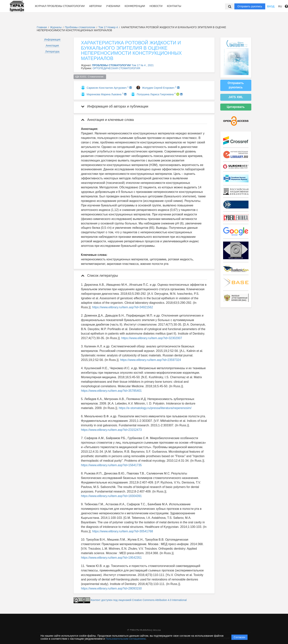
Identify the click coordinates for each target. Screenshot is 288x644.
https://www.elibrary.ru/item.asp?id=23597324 (151, 360)
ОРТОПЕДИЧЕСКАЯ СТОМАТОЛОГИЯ (116, 68)
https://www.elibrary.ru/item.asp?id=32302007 (152, 338)
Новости (156, 6)
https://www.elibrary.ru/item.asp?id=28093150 (111, 588)
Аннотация (52, 45)
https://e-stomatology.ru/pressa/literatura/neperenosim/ (155, 408)
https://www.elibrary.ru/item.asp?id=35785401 (111, 391)
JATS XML (236, 97)
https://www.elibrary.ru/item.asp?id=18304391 (111, 496)
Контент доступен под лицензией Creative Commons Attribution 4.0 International (139, 600)
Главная (42, 27)
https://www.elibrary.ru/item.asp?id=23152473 (111, 430)
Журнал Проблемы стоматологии (60, 6)
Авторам (95, 6)
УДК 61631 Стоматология (90, 77)
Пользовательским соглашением (126, 639)
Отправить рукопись (250, 6)
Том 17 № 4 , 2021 (143, 65)
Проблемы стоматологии (80, 27)
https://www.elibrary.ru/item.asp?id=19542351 (111, 558)
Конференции (135, 6)
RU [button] (280, 6)
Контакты (174, 6)
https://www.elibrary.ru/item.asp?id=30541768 (123, 531)
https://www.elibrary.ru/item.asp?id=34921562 (123, 307)
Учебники (113, 6)
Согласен (239, 637)
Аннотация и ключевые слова (107, 120)
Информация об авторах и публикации (115, 106)
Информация (52, 39)
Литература (52, 52)
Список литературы (100, 276)
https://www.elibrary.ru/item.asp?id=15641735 (111, 465)
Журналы (56, 27)
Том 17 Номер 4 (108, 27)
